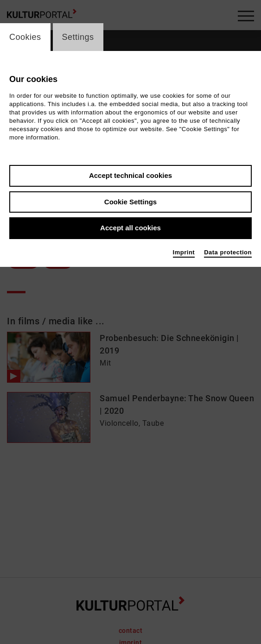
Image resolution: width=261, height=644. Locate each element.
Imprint (184, 252)
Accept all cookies (130, 228)
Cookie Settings (130, 202)
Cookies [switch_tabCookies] (25, 37)
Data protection (228, 252)
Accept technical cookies (130, 175)
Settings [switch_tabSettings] (78, 37)
